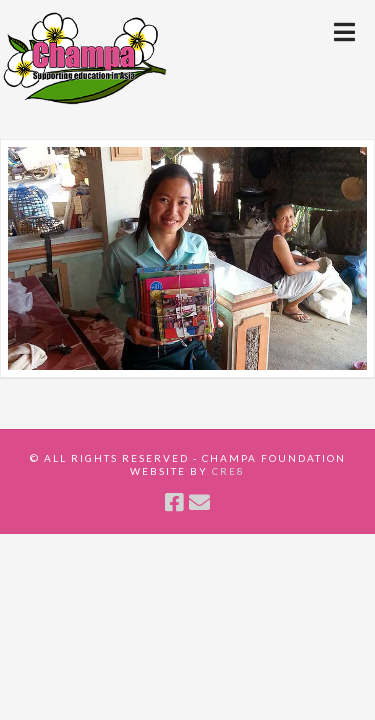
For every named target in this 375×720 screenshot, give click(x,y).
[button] (344, 32)
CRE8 (228, 471)
